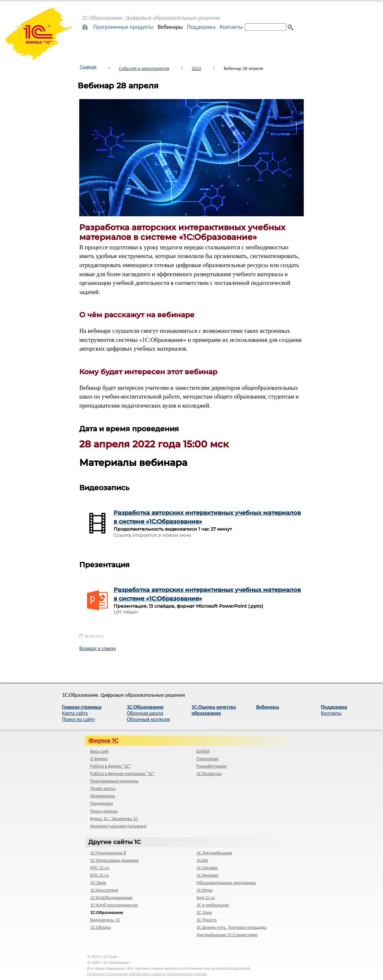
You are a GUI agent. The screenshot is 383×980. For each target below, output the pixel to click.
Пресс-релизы (104, 811)
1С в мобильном (213, 905)
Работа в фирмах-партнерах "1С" (123, 773)
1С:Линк (98, 883)
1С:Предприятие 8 (108, 853)
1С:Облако (101, 927)
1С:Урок (204, 912)
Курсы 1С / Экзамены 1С (114, 818)
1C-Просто (207, 920)
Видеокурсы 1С (105, 920)
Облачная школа (145, 713)
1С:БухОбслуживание (111, 897)
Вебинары (170, 27)
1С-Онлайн (207, 868)
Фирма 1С (103, 741)
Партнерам (207, 759)
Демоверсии (103, 796)
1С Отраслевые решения (115, 860)
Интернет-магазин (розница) (119, 826)
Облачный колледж (148, 719)
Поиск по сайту (79, 719)
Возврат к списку (98, 648)
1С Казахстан (209, 773)
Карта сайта (75, 713)
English (203, 751)
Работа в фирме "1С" (111, 766)
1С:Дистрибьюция (214, 853)
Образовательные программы (226, 883)
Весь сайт (99, 751)
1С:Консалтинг (104, 890)
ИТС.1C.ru (100, 868)
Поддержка (201, 27)
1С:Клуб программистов (114, 905)
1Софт (202, 860)
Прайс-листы (103, 788)
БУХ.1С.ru (100, 875)
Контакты (231, 27)
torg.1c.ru (206, 897)
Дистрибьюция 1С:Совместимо (227, 935)
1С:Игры (204, 890)
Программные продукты (123, 27)
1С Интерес (208, 875)
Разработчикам (211, 766)
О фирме (99, 759)
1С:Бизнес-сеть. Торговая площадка (231, 927)
